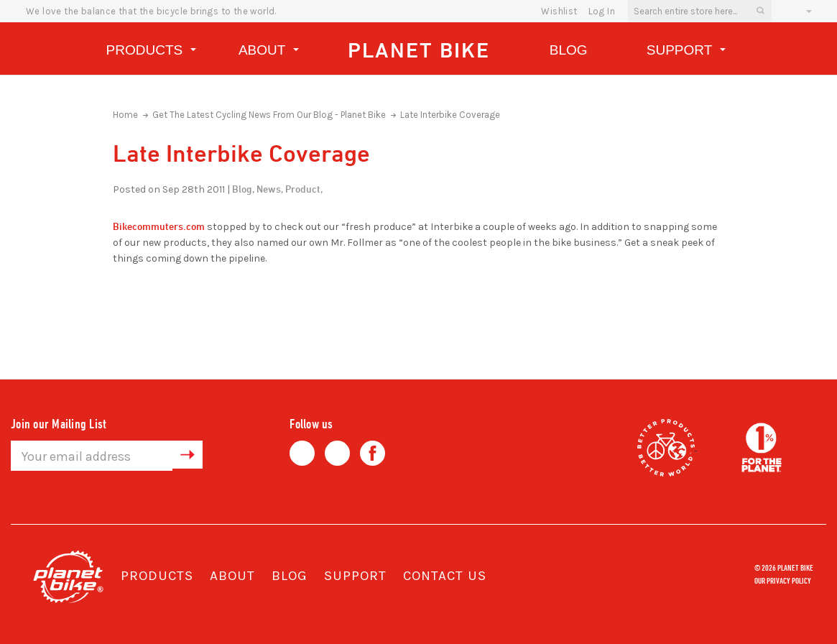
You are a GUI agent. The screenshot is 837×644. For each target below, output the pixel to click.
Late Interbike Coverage (450, 115)
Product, (304, 189)
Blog (569, 50)
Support (686, 52)
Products (151, 52)
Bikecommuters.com (159, 226)
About (269, 52)
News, (270, 189)
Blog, (243, 189)
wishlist (559, 11)
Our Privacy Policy (783, 580)
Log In (602, 11)
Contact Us (445, 576)
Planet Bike (419, 50)
